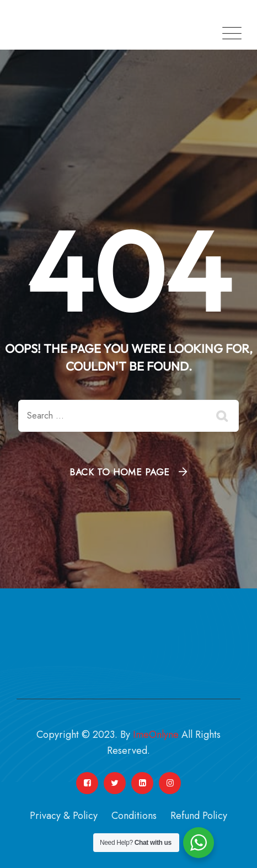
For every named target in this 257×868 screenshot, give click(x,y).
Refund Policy (199, 816)
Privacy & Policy (64, 816)
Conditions (134, 816)
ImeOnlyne (156, 735)
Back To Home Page (120, 472)
